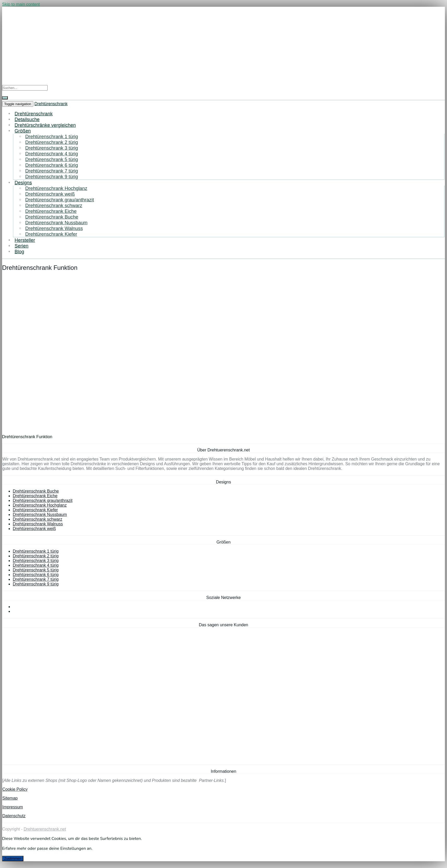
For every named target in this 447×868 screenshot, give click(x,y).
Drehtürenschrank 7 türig (52, 171)
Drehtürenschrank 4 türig (52, 154)
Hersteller (25, 240)
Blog (19, 251)
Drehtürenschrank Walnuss (54, 228)
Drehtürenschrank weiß (50, 194)
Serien (21, 246)
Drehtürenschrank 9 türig (52, 177)
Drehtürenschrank (51, 104)
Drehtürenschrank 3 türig (52, 148)
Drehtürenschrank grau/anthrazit (60, 200)
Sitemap (10, 798)
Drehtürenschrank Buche (52, 217)
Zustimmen (13, 859)
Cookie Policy (15, 789)
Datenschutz (14, 816)
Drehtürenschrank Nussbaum (56, 223)
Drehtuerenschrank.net (45, 829)
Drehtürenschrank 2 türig (52, 142)
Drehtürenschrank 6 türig (52, 165)
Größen (23, 131)
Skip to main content (21, 4)
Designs (23, 183)
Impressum (13, 807)
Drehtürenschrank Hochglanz (56, 188)
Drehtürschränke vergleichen (45, 125)
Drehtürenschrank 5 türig (52, 159)
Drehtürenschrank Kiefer (51, 234)
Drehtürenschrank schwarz (54, 205)
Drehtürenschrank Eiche (51, 211)
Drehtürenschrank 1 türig (52, 136)
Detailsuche (27, 119)
